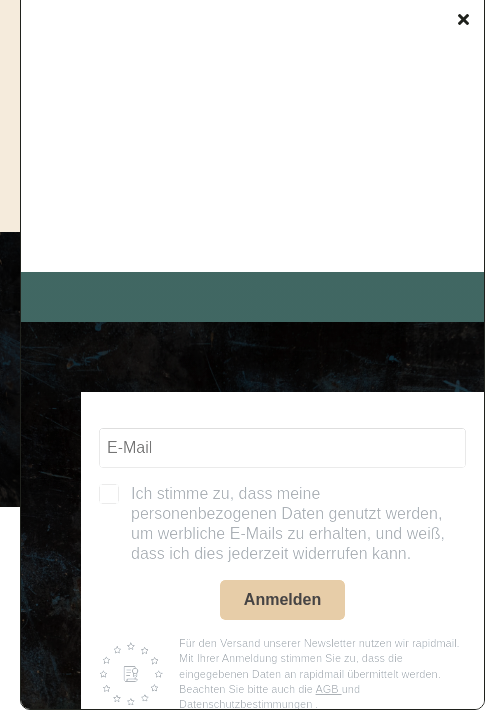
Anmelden (282, 599)
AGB (328, 689)
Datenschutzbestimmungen (247, 704)
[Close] (463, 19)
